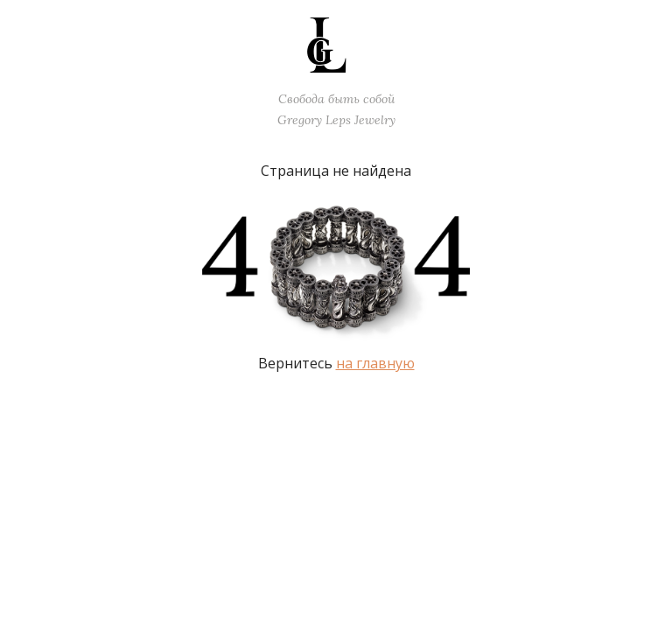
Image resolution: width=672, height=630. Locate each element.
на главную (375, 363)
